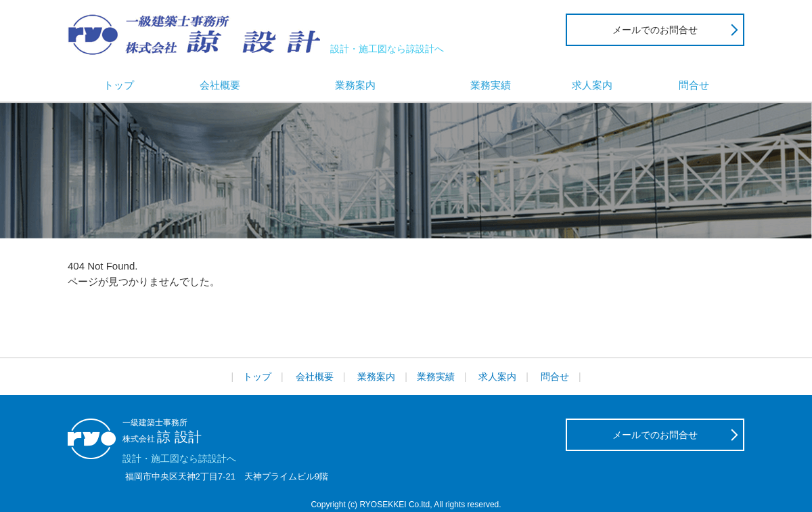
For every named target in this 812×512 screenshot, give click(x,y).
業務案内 (355, 85)
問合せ (694, 85)
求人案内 (592, 85)
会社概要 (220, 85)
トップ (119, 85)
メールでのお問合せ (655, 30)
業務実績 (491, 85)
